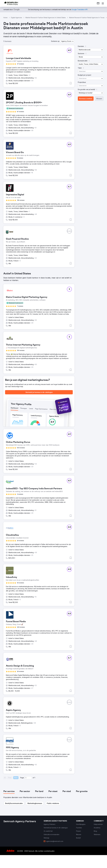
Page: (22, 778)
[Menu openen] (103, 3)
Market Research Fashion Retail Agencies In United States (46, 18)
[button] (67, 41)
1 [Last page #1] (35, 778)
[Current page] (28, 778)
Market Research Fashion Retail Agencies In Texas (87, 18)
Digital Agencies (16, 18)
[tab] (9, 791)
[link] (98, 3)
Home (5, 18)
